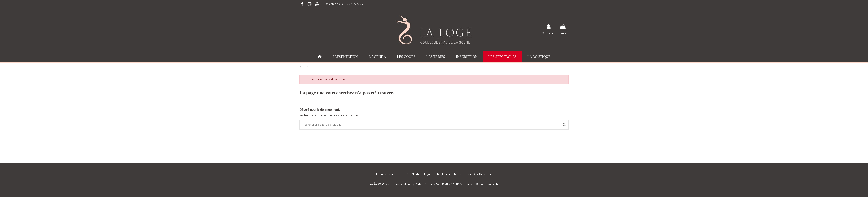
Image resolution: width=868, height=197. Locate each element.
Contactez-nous (334, 4)
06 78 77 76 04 (355, 4)
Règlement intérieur (450, 174)
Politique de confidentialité (390, 174)
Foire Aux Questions (479, 174)
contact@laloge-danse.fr (482, 184)
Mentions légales (423, 174)
